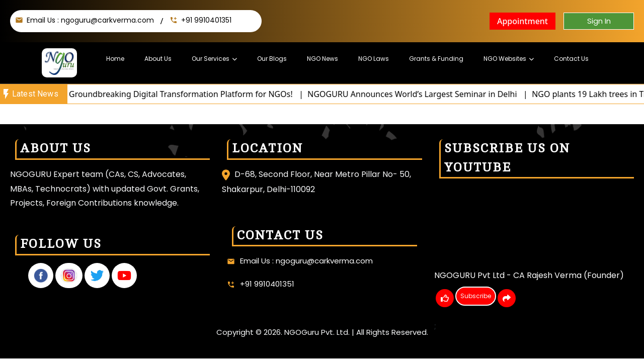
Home (115, 59)
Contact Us (571, 59)
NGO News (323, 59)
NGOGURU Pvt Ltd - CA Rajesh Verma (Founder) (529, 275)
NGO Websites (505, 59)
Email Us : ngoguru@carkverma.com (90, 20)
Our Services (211, 59)
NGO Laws (374, 59)
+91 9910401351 (206, 20)
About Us (158, 59)
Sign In (599, 21)
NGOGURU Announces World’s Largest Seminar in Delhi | (426, 94)
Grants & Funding (436, 59)
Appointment (522, 21)
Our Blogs (272, 59)
